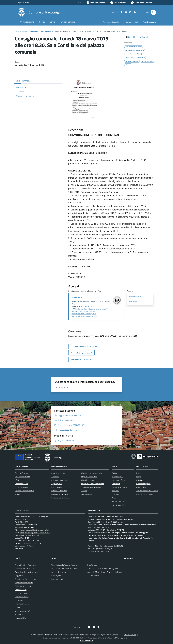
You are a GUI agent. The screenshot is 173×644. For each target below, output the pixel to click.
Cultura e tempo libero (60, 494)
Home (17, 31)
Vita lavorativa (87, 494)
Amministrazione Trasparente (26, 565)
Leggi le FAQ (20, 576)
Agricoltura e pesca (58, 473)
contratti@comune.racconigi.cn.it (84, 314)
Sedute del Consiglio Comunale (41, 31)
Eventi (139, 473)
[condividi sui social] (130, 37)
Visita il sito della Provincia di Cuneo (64, 568)
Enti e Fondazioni (21, 487)
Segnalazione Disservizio (24, 583)
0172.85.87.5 (23, 522)
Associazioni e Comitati (145, 494)
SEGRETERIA (77, 297)
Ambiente (55, 477)
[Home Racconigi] (38, 12)
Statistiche (19, 614)
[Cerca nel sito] (153, 12)
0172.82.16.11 (23, 519)
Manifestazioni (117, 477)
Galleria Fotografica (143, 484)
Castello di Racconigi (59, 572)
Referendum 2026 (119, 505)
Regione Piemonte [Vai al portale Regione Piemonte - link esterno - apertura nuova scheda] (23, 3)
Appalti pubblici (57, 484)
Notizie (115, 473)
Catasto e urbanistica (59, 491)
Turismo (84, 491)
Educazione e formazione (61, 498)
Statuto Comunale (22, 593)
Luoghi (139, 477)
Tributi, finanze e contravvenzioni (93, 487)
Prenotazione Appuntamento (26, 579)
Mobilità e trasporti (88, 480)
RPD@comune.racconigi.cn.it (103, 548)
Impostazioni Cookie (22, 604)
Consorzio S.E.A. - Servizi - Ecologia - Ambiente (105, 572)
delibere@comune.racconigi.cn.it (83, 311)
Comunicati (116, 484)
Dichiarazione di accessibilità (25, 568)
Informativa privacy (22, 597)
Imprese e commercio (89, 477)
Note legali (19, 600)
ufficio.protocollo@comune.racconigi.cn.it (92, 309)
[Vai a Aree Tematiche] (118, 3)
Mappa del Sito (20, 618)
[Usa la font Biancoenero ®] (96, 3)
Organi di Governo (22, 473)
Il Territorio (140, 480)
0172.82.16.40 (86, 306)
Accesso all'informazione (112, 22)
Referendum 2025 (119, 501)
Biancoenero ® (95, 638)
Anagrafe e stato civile (60, 480)
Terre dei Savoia (93, 576)
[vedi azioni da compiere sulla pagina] (142, 37)
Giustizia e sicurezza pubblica (92, 473)
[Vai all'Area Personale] (142, 3)
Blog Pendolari (93, 565)
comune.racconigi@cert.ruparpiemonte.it (34, 530)
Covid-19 (115, 494)
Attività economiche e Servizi (147, 491)
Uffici (17, 480)
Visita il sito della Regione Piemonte (64, 565)
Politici (17, 494)
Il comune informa (119, 480)
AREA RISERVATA (85, 641)
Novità (24, 31)
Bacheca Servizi (21, 590)
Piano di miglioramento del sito (26, 572)
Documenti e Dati (21, 484)
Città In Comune (130, 635)
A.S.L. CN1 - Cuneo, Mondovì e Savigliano (102, 568)
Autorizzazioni (56, 487)
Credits (18, 607)
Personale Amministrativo (24, 491)
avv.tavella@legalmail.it (100, 551)
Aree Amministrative (23, 477)
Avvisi (114, 498)
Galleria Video (141, 487)
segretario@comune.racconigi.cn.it (84, 316)
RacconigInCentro (58, 579)
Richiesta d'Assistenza (23, 586)
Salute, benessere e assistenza (93, 484)
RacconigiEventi (57, 576)
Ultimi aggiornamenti (23, 611)
